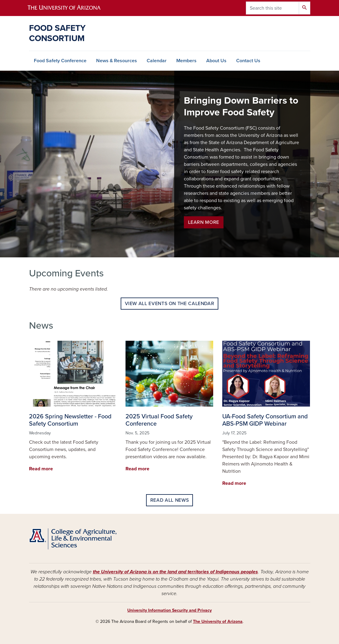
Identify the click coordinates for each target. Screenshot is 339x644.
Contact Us (248, 61)
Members (186, 61)
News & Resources (117, 61)
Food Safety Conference (60, 61)
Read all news (169, 500)
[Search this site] (272, 8)
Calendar (157, 61)
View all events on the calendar (170, 304)
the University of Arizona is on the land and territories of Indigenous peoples (175, 572)
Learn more (204, 222)
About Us (216, 61)
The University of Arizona (218, 621)
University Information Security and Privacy (169, 610)
